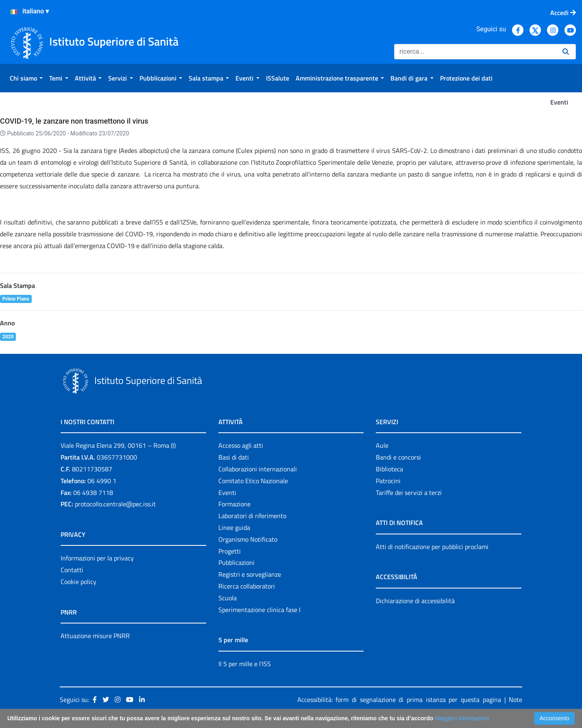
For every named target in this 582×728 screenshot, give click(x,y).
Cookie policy (78, 582)
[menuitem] (26, 78)
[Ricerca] (475, 52)
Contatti (72, 570)
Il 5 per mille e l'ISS (245, 664)
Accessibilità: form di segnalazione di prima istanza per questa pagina (399, 700)
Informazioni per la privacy (97, 558)
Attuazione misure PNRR (95, 636)
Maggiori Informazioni (462, 718)
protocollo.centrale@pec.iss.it (115, 504)
